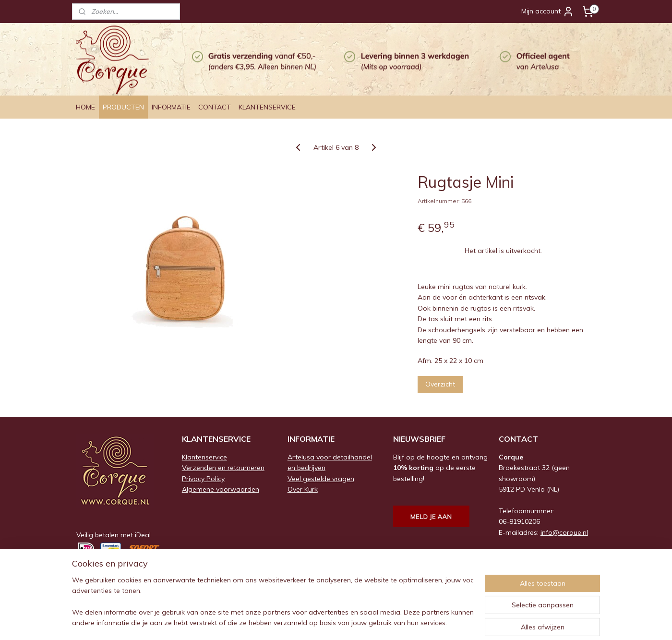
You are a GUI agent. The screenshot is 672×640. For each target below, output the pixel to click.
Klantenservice (204, 457)
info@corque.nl (564, 532)
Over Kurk (303, 489)
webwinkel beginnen (349, 622)
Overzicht (440, 384)
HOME (85, 107)
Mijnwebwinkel (426, 622)
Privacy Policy (203, 479)
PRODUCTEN (123, 107)
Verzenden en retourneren (223, 468)
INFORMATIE (171, 107)
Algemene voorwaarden (221, 489)
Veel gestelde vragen (321, 479)
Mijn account (548, 12)
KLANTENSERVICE (267, 107)
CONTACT (215, 107)
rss (316, 622)
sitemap (298, 622)
